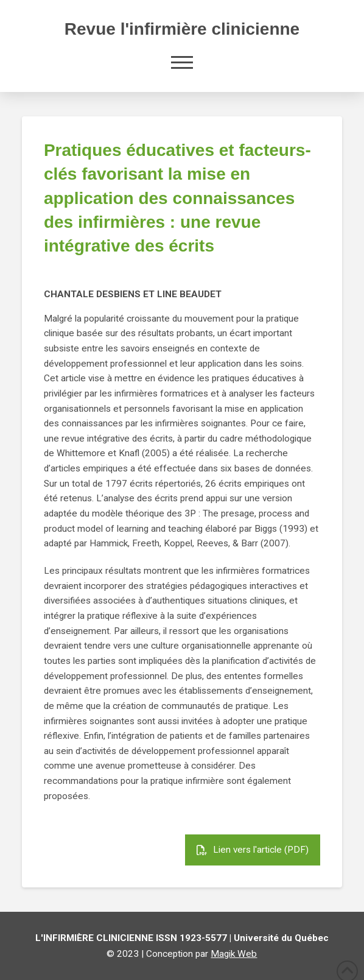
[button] (182, 62)
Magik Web (234, 954)
